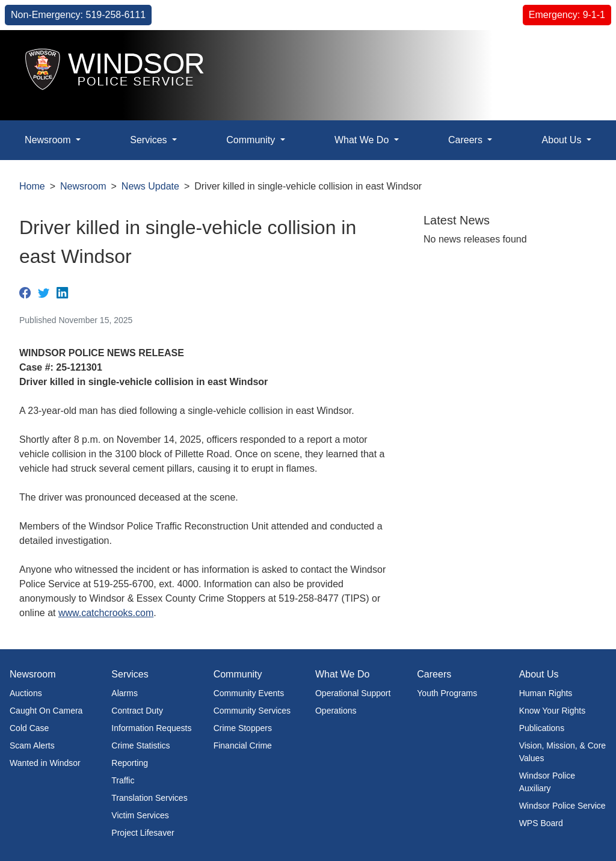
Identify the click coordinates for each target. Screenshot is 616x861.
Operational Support (353, 693)
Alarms (125, 693)
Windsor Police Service (562, 806)
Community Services (252, 711)
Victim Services (140, 815)
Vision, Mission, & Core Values (562, 752)
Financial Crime (243, 745)
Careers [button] (467, 140)
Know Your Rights (553, 711)
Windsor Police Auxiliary (547, 782)
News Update (150, 186)
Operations (336, 711)
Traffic (123, 780)
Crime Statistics (140, 745)
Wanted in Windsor (45, 763)
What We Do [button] (363, 140)
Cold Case (29, 728)
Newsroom (83, 186)
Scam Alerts (32, 745)
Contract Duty (137, 711)
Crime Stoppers (243, 728)
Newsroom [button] (49, 140)
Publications (542, 728)
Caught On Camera (46, 711)
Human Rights (546, 693)
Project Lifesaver (143, 833)
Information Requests (151, 728)
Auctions (26, 693)
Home (32, 186)
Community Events (249, 693)
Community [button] (252, 140)
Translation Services (149, 798)
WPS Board (541, 823)
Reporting (130, 763)
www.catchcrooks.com (106, 613)
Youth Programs (447, 693)
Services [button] (150, 140)
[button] (580, 52)
